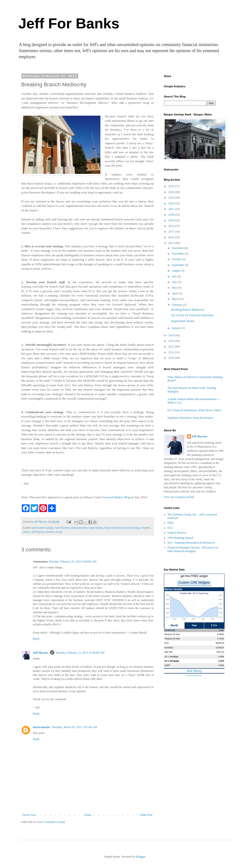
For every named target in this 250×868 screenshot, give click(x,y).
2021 (172, 209)
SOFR (167, 665)
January (177, 328)
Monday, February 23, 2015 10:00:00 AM (80, 653)
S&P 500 (168, 652)
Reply (36, 639)
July (174, 276)
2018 (172, 226)
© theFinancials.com (194, 676)
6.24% (221, 661)
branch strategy (132, 528)
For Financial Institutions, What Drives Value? (195, 410)
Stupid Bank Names (183, 321)
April (175, 293)
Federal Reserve (177, 533)
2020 (172, 215)
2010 (172, 358)
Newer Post (29, 815)
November (178, 254)
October (177, 259)
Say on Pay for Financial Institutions (192, 315)
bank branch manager (43, 528)
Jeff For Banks (69, 23)
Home (88, 815)
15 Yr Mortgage (171, 657)
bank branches (63, 528)
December (178, 248)
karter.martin (41, 727)
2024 (172, 192)
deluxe (27, 532)
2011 (172, 352)
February (177, 305)
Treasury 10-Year (172, 634)
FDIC (171, 523)
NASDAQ (169, 648)
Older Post (146, 815)
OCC (171, 528)
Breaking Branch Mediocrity (188, 310)
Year (194, 625)
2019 (172, 220)
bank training (96, 528)
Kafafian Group (54, 532)
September (178, 265)
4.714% (221, 639)
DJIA (167, 643)
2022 (172, 203)
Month (174, 625)
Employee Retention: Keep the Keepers (191, 418)
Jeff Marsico (38, 532)
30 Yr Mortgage (172, 661)
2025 (172, 186)
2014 (172, 335)
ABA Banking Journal (181, 538)
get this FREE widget (194, 576)
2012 (172, 346)
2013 (172, 341)
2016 (172, 237)
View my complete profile (179, 497)
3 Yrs (214, 625)
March (176, 299)
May (175, 288)
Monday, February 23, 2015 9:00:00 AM (73, 562)
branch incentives (113, 528)
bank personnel (80, 528)
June (175, 282)
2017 (172, 232)
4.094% (221, 634)
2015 (172, 243)
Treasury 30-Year (172, 639)
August (176, 271)
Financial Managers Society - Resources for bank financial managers (193, 549)
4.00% (221, 665)
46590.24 (220, 643)
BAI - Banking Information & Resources (191, 543)
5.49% (221, 657)
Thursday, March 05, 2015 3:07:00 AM (74, 727)
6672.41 (220, 652)
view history (194, 671)
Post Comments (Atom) (51, 822)
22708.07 (220, 648)
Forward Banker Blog (116, 497)
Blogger (141, 857)
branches (145, 528)
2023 (172, 198)
